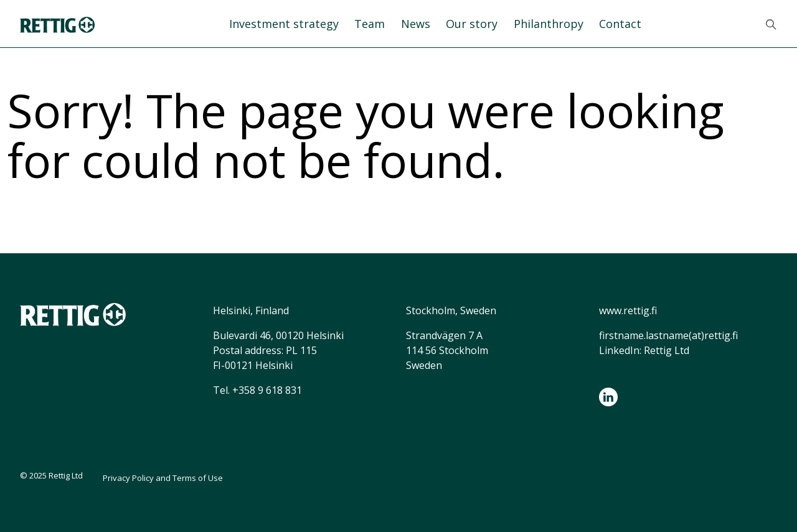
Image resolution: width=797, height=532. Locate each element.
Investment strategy (284, 24)
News (416, 24)
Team (370, 24)
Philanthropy (549, 24)
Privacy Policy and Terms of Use (163, 478)
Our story (472, 24)
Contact (620, 24)
